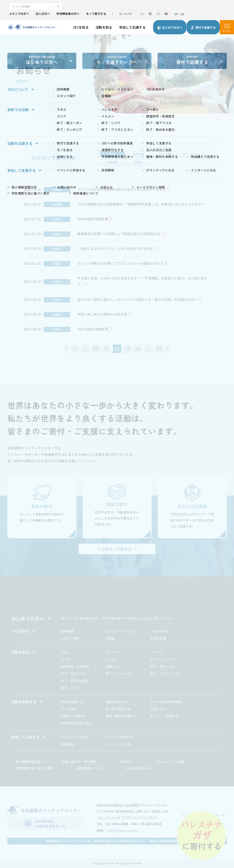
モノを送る (69, 709)
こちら (144, 618)
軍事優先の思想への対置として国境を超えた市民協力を (119, 234)
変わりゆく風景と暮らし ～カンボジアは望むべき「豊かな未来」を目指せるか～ (138, 299)
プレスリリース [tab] (191, 154)
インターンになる (118, 744)
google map (109, 817)
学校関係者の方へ (68, 14)
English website (138, 768)
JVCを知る (81, 27)
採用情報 (67, 744)
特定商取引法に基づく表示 (35, 768)
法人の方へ (43, 14)
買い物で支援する (118, 709)
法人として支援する (164, 716)
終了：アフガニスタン (166, 674)
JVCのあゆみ (159, 631)
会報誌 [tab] (139, 162)
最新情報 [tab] (138, 154)
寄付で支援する (72, 702)
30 (96, 349)
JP (176, 14)
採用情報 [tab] (112, 162)
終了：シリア (70, 688)
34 (138, 349)
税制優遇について (90, 768)
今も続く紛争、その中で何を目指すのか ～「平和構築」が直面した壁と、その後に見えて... (143, 281)
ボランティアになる (75, 737)
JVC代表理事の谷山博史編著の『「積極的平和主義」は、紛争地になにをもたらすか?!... (142, 204)
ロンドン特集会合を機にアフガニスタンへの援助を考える (121, 263)
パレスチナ (113, 652)
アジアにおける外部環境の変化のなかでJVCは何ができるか (122, 189)
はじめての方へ (28, 618)
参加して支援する (73, 716)
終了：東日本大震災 (75, 681)
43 (159, 349)
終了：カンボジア (118, 674)
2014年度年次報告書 (93, 219)
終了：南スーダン (163, 666)
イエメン (112, 659)
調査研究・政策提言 (75, 666)
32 (117, 349)
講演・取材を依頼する (121, 716)
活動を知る (104, 27)
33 (128, 349)
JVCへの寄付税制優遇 (166, 702)
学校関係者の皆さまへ (77, 723)
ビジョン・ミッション (121, 631)
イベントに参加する (120, 737)
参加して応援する (132, 27)
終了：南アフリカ (73, 674)
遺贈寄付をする (117, 702)
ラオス (66, 652)
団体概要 (67, 631)
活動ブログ (113, 666)
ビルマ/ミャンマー (164, 659)
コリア (66, 659)
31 (107, 349)
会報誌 (110, 638)
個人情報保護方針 (28, 762)
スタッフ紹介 (70, 638)
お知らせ (126, 762)
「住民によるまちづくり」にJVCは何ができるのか (115, 248)
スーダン (157, 652)
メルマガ (128, 14)
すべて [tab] (112, 154)
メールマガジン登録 (170, 762)
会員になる (158, 709)
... (85, 349)
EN (182, 14)
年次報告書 (158, 638)
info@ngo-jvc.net (123, 830)
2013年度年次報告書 (93, 329)
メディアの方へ (19, 14)
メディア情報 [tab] (165, 154)
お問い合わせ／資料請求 (79, 762)
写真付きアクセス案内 (139, 817)
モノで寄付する (96, 14)
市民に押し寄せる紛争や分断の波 (102, 314)
